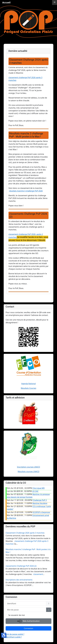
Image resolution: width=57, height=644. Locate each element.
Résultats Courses (29, 388)
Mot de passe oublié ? (15, 634)
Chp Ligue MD (39, 488)
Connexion (28, 628)
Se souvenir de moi (17, 615)
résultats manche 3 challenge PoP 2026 (26, 191)
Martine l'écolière (40, 503)
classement (38, 574)
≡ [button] (54, 2)
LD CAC (35, 491)
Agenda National (29, 384)
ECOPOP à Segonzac (42, 512)
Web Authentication (28, 621)
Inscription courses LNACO (29, 467)
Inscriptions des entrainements (19, 580)
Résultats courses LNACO (28, 472)
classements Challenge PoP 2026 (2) (21, 566)
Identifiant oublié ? (14, 637)
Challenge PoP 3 (40, 500)
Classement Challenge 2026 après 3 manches (25, 533)
